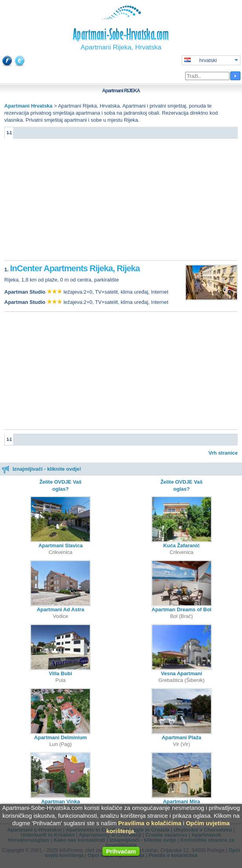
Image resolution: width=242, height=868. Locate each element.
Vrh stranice (223, 453)
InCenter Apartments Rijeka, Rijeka (75, 268)
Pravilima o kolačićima (150, 823)
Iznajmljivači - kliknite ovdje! (41, 469)
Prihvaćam (121, 851)
